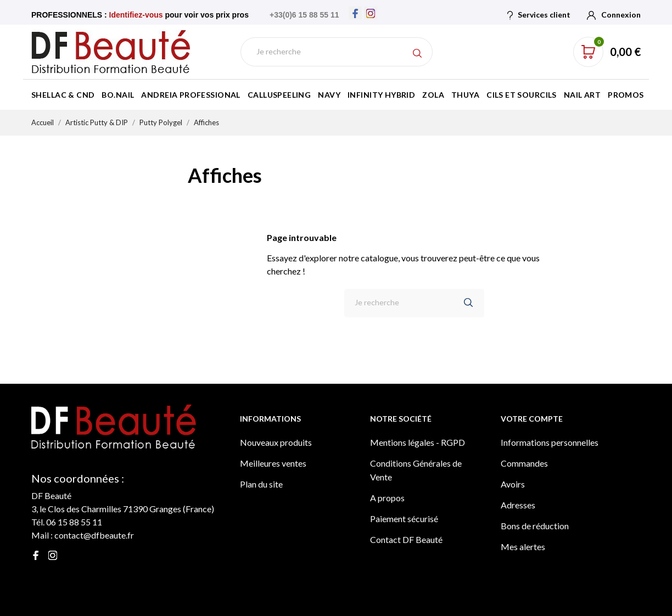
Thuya (465, 95)
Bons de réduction (535, 526)
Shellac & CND (63, 95)
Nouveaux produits (276, 442)
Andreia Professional (191, 95)
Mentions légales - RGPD (418, 442)
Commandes (524, 463)
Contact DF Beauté (406, 539)
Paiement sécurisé (404, 519)
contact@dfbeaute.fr (94, 535)
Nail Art (582, 95)
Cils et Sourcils (522, 95)
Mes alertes (523, 547)
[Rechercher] (337, 52)
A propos (387, 498)
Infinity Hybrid (381, 95)
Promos (626, 95)
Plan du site (261, 484)
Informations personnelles (550, 442)
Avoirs (513, 484)
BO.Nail (118, 95)
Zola (433, 95)
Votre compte (532, 419)
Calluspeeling (279, 95)
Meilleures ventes (273, 463)
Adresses (518, 505)
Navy (329, 95)
